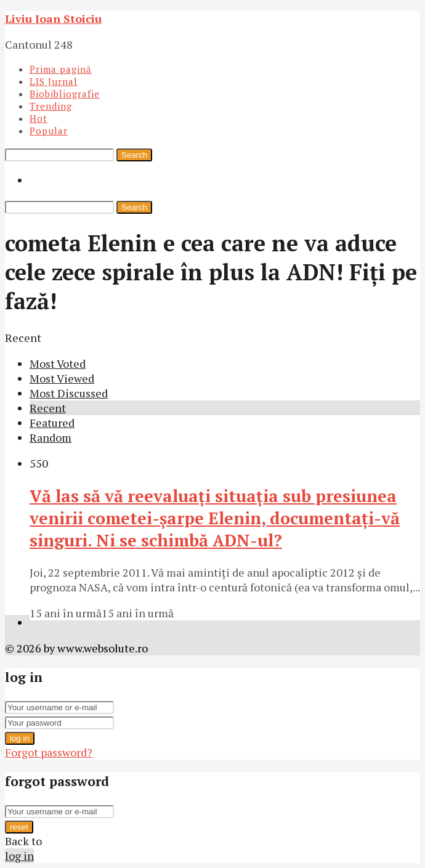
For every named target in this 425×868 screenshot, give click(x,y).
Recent (48, 408)
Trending (51, 106)
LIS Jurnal (54, 81)
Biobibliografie (65, 94)
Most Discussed (69, 393)
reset (19, 827)
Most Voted (58, 363)
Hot (38, 118)
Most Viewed (62, 378)
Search (134, 155)
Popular (49, 131)
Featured (52, 423)
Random (51, 437)
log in (20, 738)
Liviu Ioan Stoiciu (53, 18)
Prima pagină (61, 69)
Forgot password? (49, 752)
